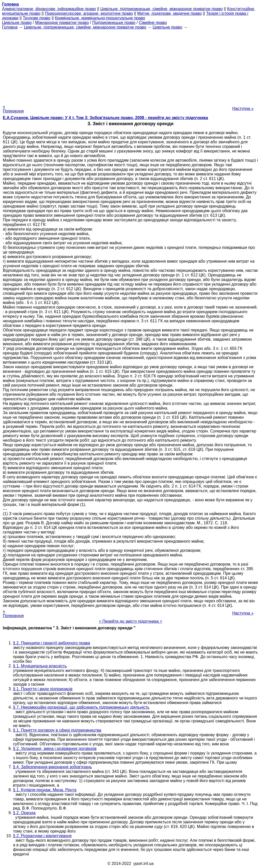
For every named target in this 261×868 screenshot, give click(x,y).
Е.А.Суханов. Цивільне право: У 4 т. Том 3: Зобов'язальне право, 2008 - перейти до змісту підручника (105, 118)
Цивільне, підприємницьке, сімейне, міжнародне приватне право (162, 9)
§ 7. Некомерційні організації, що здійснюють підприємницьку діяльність (81, 707)
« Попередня (13, 109)
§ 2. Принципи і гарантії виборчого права (51, 643)
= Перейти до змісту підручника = (131, 621)
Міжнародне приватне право (62, 23)
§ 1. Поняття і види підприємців (43, 689)
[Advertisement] (130, 65)
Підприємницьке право (114, 23)
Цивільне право (17, 23)
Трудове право (37, 18)
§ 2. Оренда (24, 813)
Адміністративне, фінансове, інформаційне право (49, 9)
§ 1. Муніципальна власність (40, 666)
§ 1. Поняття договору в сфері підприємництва (57, 730)
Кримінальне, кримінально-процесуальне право (100, 18)
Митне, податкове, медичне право (170, 13)
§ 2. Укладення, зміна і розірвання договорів (55, 749)
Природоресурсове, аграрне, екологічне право (89, 13)
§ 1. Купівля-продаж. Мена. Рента (45, 790)
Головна (10, 27)
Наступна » (243, 108)
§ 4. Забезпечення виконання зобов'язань (52, 767)
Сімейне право (153, 23)
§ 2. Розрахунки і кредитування (42, 836)
